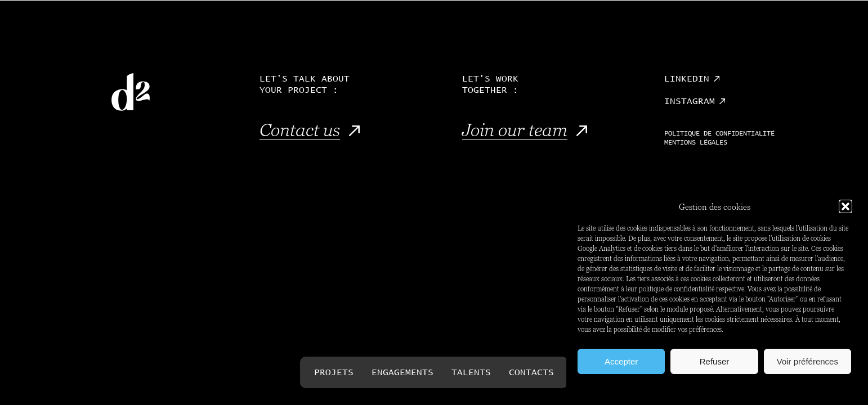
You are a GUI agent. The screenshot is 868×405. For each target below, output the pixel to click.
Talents (471, 372)
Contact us (300, 130)
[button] (845, 206)
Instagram (690, 101)
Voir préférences (807, 361)
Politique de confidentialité (719, 134)
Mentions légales (696, 143)
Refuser (715, 361)
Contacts (531, 372)
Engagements (402, 372)
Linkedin (687, 79)
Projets (334, 372)
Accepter (621, 361)
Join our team (515, 130)
